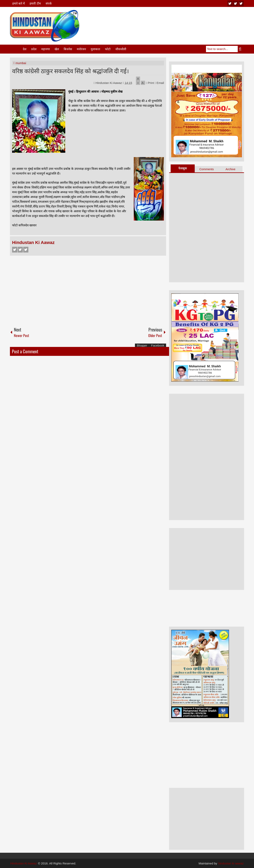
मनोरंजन (81, 49)
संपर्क (49, 3)
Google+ (26, 250)
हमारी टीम (35, 3)
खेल (57, 49)
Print (150, 83)
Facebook (15, 250)
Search (241, 49)
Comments (207, 169)
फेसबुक (183, 168)
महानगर (46, 49)
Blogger (142, 345)
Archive (230, 169)
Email (159, 83)
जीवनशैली (121, 49)
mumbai (21, 63)
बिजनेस (68, 49)
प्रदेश (34, 49)
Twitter (20, 250)
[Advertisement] (172, 20)
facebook (241, 3)
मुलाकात (95, 49)
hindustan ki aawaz (231, 863)
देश (25, 49)
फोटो (108, 49)
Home (16, 49)
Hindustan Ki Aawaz (109, 83)
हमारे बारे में (19, 3)
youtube (230, 3)
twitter (236, 3)
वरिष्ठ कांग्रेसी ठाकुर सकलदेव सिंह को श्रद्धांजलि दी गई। (70, 71)
